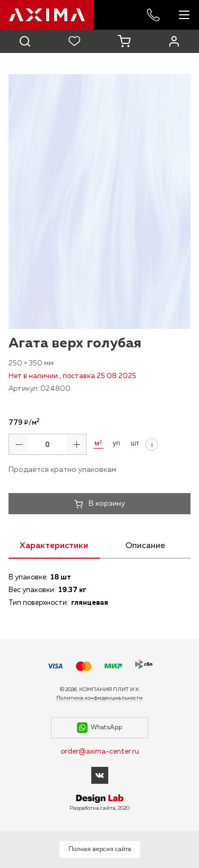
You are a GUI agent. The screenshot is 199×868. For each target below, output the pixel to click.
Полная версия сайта (100, 849)
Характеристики (54, 546)
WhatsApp (99, 728)
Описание (145, 546)
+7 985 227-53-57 (153, 15)
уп (116, 443)
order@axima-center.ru (100, 752)
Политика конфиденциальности (99, 698)
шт (135, 443)
